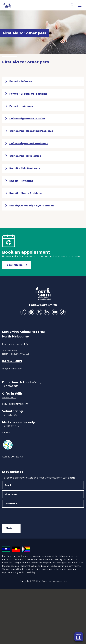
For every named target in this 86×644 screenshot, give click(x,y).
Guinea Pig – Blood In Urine (25, 119)
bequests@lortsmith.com (15, 404)
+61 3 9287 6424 (10, 415)
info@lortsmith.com (12, 369)
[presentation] (24, 515)
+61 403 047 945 (10, 426)
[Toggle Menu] (80, 5)
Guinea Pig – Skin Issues (23, 156)
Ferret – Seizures (19, 81)
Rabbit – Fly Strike (19, 181)
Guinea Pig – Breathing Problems (29, 131)
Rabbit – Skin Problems (22, 168)
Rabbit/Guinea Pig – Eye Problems (30, 206)
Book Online (15, 265)
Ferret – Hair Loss (19, 106)
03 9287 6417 (9, 397)
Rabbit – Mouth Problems (24, 193)
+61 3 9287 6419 (10, 386)
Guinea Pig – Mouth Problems (27, 144)
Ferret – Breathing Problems (26, 94)
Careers (6, 432)
